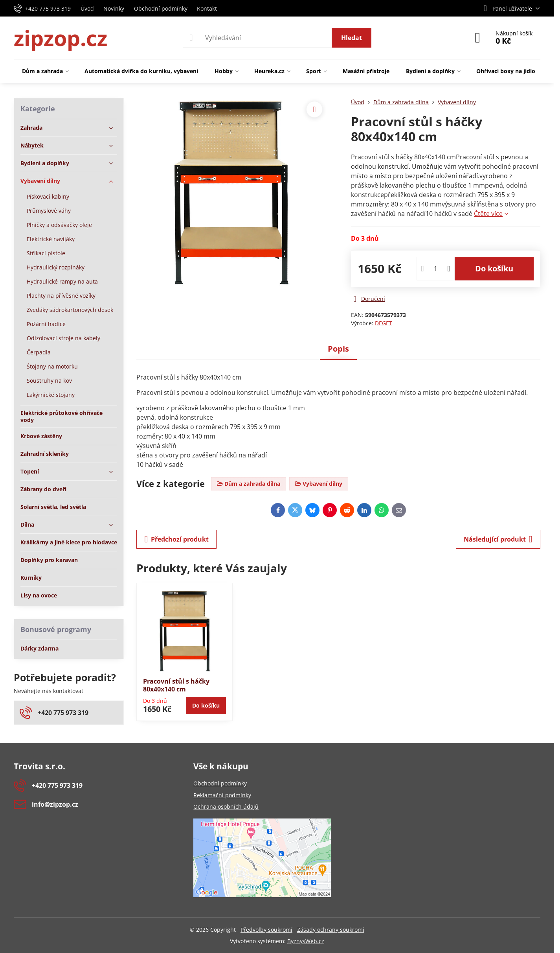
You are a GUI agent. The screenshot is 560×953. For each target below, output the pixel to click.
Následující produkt (498, 539)
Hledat (352, 38)
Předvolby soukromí (266, 930)
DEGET (384, 323)
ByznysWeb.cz (306, 941)
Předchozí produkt (176, 539)
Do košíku (494, 268)
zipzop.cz (61, 38)
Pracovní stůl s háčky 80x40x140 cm (176, 685)
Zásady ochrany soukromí (331, 930)
